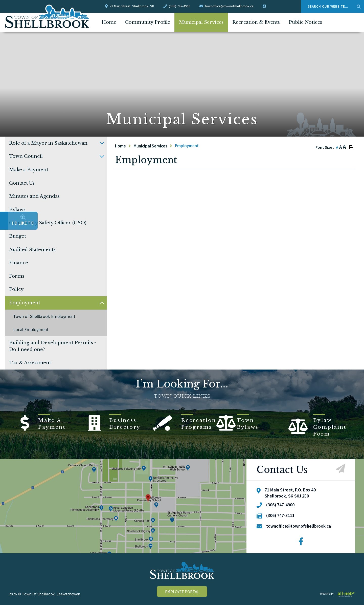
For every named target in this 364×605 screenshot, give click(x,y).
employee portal (182, 592)
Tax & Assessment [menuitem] (30, 363)
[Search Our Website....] (332, 6)
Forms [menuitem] (17, 276)
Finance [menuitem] (19, 263)
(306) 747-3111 (280, 515)
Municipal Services (150, 146)
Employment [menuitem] (25, 303)
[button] (102, 143)
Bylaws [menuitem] (17, 210)
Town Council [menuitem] (26, 156)
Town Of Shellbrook (47, 16)
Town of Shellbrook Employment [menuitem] (44, 316)
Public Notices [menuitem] (305, 22)
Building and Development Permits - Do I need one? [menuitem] (53, 346)
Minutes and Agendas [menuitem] (34, 196)
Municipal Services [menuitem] (201, 22)
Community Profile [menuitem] (148, 22)
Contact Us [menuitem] (22, 183)
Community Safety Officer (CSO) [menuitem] (48, 223)
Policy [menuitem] (16, 289)
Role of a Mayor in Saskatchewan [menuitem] (48, 143)
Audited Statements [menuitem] (32, 250)
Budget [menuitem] (18, 236)
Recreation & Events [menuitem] (256, 22)
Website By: (338, 593)
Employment (187, 146)
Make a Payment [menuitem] (29, 170)
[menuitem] (109, 22)
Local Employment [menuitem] (31, 329)
